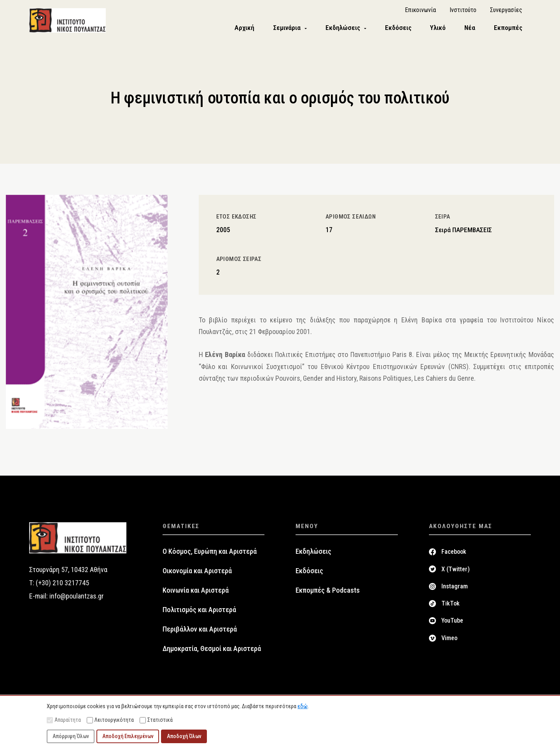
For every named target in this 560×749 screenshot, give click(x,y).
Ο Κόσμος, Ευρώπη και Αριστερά (210, 555)
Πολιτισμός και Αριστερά (199, 613)
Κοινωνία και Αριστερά (196, 593)
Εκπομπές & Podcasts (328, 593)
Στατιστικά (156, 720)
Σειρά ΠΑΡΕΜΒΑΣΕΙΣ (464, 233)
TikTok (451, 606)
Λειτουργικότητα (110, 720)
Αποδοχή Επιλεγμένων (128, 736)
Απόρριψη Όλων (71, 736)
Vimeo (449, 641)
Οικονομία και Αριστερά (197, 574)
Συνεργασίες (506, 12)
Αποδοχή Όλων (184, 736)
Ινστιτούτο (463, 12)
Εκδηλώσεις (313, 555)
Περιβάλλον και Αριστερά (200, 632)
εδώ (303, 706)
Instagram (455, 589)
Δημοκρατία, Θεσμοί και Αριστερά (212, 652)
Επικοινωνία (420, 12)
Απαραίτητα (64, 720)
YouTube (452, 624)
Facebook (454, 555)
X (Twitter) (456, 572)
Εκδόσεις (309, 574)
